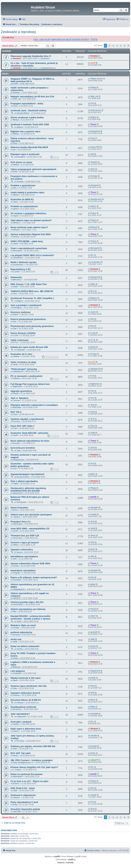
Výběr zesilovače (20, 340)
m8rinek (20, 703)
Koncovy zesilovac (21, 312)
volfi (92, 154)
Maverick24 (18, 493)
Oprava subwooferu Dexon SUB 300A (30, 563)
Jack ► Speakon (19, 398)
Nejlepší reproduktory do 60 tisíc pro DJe (32, 97)
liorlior (16, 756)
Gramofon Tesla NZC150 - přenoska (29, 433)
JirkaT (19, 621)
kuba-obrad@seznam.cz (23, 763)
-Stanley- (17, 517)
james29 (17, 635)
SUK (92, 419)
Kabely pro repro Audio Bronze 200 (29, 347)
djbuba (16, 195)
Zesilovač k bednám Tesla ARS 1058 (30, 124)
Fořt (92, 103)
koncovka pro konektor (23, 448)
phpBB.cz (72, 860)
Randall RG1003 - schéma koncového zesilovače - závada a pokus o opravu (30, 617)
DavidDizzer (18, 258)
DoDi (15, 106)
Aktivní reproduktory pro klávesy (28, 609)
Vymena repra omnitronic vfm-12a (29, 686)
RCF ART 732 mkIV (21, 753)
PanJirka (20, 741)
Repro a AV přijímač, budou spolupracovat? (34, 577)
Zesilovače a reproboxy (18, 32)
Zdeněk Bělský (23, 113)
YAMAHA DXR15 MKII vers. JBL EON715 (32, 291)
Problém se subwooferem (24, 206)
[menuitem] (22, 19)
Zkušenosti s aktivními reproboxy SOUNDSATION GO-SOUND (28, 489)
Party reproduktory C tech (24, 802)
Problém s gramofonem (23, 185)
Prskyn (93, 213)
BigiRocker (18, 386)
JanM (15, 244)
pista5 (93, 678)
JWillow (16, 356)
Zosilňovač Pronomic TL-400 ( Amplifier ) (32, 298)
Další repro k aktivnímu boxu (26, 729)
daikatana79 (18, 371)
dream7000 (95, 147)
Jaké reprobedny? (20, 714)
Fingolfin (17, 573)
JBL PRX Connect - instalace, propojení (31, 760)
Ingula (16, 216)
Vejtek (16, 483)
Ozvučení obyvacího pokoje (25, 809)
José (92, 405)
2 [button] (109, 46)
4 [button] (117, 46)
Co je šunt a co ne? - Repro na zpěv (29, 781)
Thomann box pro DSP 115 (25, 536)
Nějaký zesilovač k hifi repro (26, 678)
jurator (93, 646)
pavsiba (94, 735)
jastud (93, 347)
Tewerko (94, 162)
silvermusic (18, 538)
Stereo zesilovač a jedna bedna (27, 117)
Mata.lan (17, 667)
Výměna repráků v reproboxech (27, 419)
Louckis (16, 272)
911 (92, 255)
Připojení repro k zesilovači (25, 154)
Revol (15, 510)
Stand (16, 314)
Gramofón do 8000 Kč (22, 199)
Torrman (16, 400)
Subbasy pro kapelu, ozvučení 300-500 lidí (33, 746)
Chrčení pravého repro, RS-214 (27, 602)
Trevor (93, 124)
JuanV (93, 312)
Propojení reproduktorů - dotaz (27, 103)
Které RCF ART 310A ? (22, 426)
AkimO (16, 731)
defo (15, 559)
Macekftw (17, 407)
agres (15, 680)
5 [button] (121, 46)
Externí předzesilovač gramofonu (28, 319)
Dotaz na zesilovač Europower (27, 774)
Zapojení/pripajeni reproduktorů (27, 474)
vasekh (93, 514)
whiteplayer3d (19, 589)
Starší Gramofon (19, 508)
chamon (16, 695)
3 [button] (113, 46)
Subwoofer (16, 277)
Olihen (16, 545)
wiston (16, 658)
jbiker (93, 474)
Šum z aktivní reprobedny (24, 481)
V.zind (16, 335)
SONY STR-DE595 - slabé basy (27, 241)
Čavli (15, 414)
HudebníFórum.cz (48, 68)
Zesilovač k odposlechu (23, 795)
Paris (93, 707)
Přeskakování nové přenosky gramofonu (32, 326)
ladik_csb (17, 99)
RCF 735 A (16, 412)
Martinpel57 (18, 777)
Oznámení (45, 58)
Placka (93, 87)
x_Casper (17, 770)
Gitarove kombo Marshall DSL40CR (29, 147)
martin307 (21, 350)
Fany (15, 143)
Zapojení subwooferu (22, 550)
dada (15, 642)
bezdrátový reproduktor (23, 570)
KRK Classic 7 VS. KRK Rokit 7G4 (29, 284)
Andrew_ (17, 93)
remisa (16, 237)
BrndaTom (17, 709)
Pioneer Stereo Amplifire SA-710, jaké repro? (34, 767)
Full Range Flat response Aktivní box (30, 384)
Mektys (16, 120)
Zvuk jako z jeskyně (21, 722)
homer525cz (18, 604)
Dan (15, 188)
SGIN (15, 84)
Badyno (20, 301)
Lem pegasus (18, 671)
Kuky (15, 804)
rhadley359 (21, 717)
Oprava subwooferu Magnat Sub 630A (31, 234)
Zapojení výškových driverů (25, 693)
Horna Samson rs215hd (23, 333)
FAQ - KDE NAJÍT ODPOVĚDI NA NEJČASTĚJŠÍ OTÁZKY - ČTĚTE (65, 40)
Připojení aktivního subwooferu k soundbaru (34, 405)
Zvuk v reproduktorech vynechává (29, 248)
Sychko (16, 628)
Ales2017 (17, 598)
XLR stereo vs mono (21, 162)
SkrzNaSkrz (22, 502)
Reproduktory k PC (21, 269)
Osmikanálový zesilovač (23, 707)
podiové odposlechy (21, 632)
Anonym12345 (23, 477)
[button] (128, 46)
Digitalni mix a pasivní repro (25, 131)
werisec (16, 724)
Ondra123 (17, 673)
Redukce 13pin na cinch (23, 625)
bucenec (17, 421)
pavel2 (93, 497)
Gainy (16, 202)
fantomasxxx (96, 110)
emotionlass (18, 265)
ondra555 (17, 580)
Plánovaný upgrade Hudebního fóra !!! (31, 56)
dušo (15, 749)
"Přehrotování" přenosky (24, 369)
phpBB (57, 857)
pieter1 (16, 209)
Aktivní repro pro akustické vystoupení (31, 515)
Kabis (15, 287)
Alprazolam (18, 524)
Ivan (92, 398)
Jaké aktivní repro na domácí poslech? (31, 220)
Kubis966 (94, 714)
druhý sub (16, 639)
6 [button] (125, 46)
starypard (94, 185)
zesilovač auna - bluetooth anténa (28, 110)
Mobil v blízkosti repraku (24, 262)
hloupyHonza (18, 460)
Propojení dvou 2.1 (21, 522)
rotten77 (94, 760)
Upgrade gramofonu (21, 391)
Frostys (93, 354)
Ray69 (16, 393)
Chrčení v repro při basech (25, 543)
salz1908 (17, 811)
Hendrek (17, 58)
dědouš (20, 127)
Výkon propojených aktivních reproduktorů (33, 169)
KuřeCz (16, 783)
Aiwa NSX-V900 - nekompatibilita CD (30, 529)
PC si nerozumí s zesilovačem (26, 376)
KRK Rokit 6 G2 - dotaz (23, 788)
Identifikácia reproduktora (24, 556)
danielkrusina (96, 199)
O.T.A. (16, 342)
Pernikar (20, 181)
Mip (15, 611)
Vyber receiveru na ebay (23, 362)
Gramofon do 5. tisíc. (22, 354)
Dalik (15, 790)
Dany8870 (21, 157)
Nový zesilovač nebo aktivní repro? (29, 227)
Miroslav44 (18, 251)
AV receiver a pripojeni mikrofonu (28, 213)
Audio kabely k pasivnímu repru (27, 192)
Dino (15, 294)
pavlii (93, 63)
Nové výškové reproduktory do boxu (30, 441)
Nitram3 (16, 223)
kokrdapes (17, 308)
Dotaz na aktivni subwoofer (25, 646)
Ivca (15, 468)
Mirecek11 (17, 280)
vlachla (16, 797)
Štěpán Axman (97, 79)
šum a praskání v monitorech (26, 305)
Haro (15, 688)
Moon (93, 700)
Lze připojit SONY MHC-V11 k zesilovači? (32, 255)
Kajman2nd (95, 131)
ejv (14, 150)
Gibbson (17, 378)
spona (19, 552)
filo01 (93, 549)
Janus (93, 535)
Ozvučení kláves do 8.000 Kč (26, 700)
